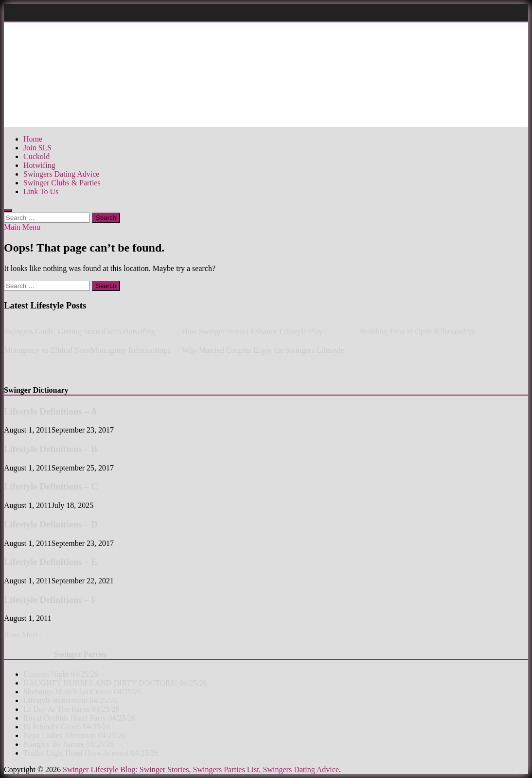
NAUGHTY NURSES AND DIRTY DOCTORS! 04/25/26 (115, 683)
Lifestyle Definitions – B (51, 449)
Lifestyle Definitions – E (51, 562)
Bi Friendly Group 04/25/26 (67, 727)
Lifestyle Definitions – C (51, 486)
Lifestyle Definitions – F (50, 600)
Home (33, 139)
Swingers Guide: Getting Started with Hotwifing (80, 332)
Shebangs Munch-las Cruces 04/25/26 (82, 692)
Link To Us (41, 191)
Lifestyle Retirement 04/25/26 (70, 700)
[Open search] (8, 211)
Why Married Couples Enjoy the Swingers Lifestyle (263, 350)
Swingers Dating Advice (61, 174)
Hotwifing (39, 165)
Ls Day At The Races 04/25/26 (71, 709)
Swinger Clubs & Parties (62, 183)
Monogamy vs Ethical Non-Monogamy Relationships (87, 350)
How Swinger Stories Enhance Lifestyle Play (252, 332)
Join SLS (37, 148)
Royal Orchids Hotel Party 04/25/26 (80, 718)
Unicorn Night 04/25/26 (61, 674)
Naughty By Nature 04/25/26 (69, 744)
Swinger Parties (81, 654)
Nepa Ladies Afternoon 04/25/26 (74, 735)
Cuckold (36, 156)
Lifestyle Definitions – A (51, 411)
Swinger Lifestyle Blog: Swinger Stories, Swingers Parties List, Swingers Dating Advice (201, 769)
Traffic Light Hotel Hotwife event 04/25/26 (91, 753)
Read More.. (23, 635)
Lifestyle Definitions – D (51, 524)
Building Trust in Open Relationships (418, 332)
